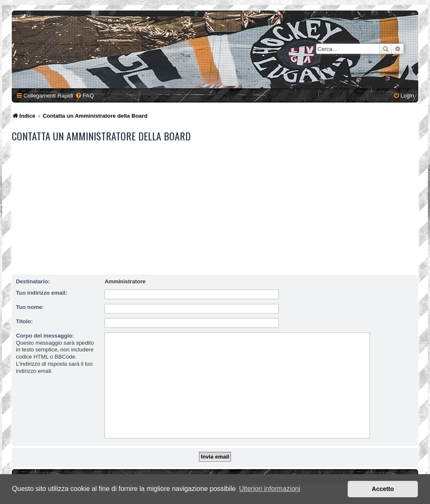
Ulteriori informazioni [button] (270, 489)
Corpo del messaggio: (45, 336)
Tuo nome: (30, 307)
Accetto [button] (383, 489)
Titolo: (24, 321)
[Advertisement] (216, 208)
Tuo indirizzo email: (42, 293)
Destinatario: (33, 281)
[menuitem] (84, 96)
